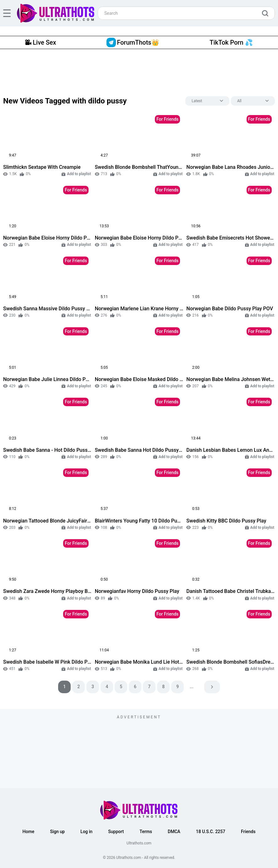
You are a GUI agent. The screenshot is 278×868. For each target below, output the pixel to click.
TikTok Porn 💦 (231, 42)
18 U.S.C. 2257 (211, 832)
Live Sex (41, 42)
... (192, 687)
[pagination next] (212, 687)
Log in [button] (86, 832)
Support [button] (116, 832)
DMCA (174, 832)
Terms (146, 832)
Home (29, 832)
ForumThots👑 (133, 42)
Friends (248, 832)
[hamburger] (7, 13)
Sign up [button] (57, 832)
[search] (267, 13)
